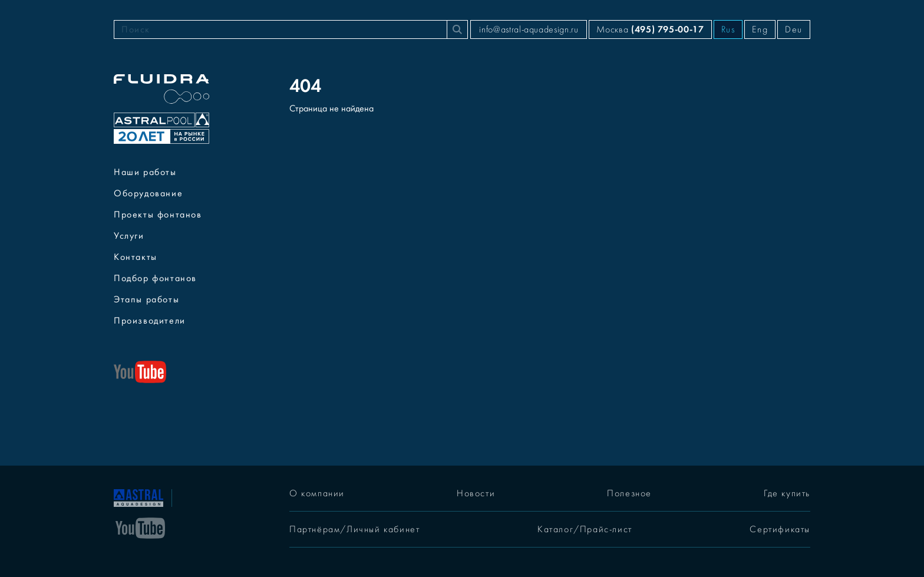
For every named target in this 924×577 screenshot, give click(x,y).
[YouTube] (140, 527)
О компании (317, 493)
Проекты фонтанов (158, 215)
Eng (760, 29)
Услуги (129, 236)
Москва (650, 29)
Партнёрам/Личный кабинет (354, 529)
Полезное (629, 493)
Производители (150, 321)
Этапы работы (146, 299)
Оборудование (148, 193)
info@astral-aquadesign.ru (529, 29)
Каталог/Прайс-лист (585, 529)
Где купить (787, 493)
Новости (476, 493)
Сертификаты (780, 529)
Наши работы (145, 172)
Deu (794, 29)
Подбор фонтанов (155, 278)
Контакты (136, 257)
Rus (728, 29)
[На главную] (138, 497)
